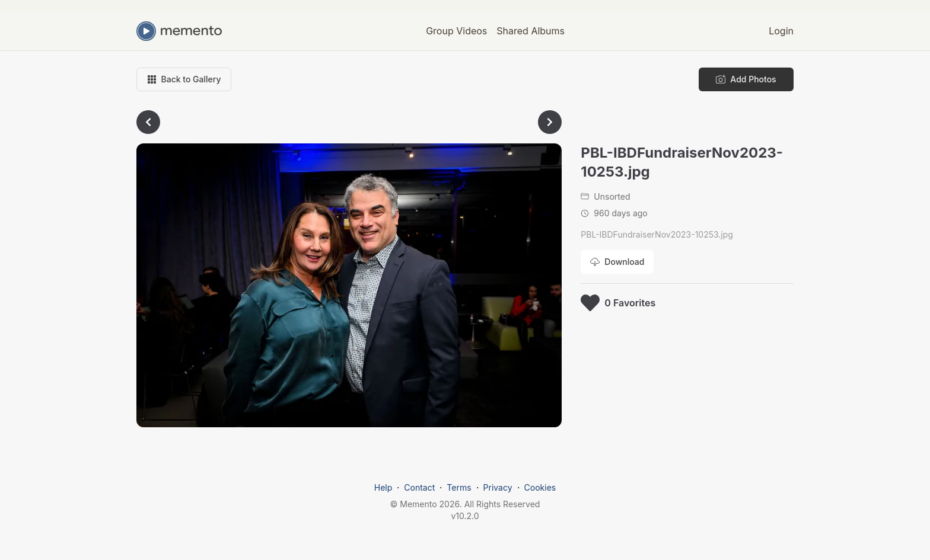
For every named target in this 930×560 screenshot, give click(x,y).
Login (781, 31)
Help (383, 487)
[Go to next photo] (550, 122)
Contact (419, 487)
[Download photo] (617, 262)
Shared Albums (531, 31)
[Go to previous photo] (148, 122)
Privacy (498, 487)
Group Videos (456, 31)
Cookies (540, 487)
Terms (459, 487)
